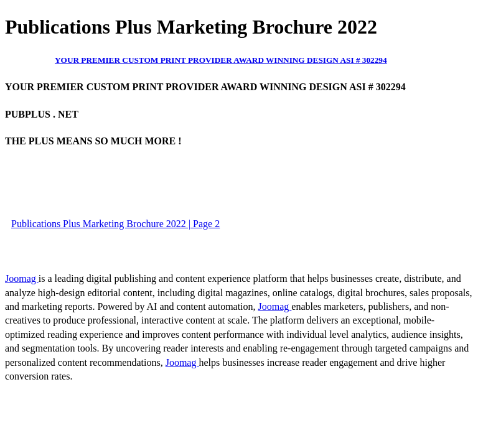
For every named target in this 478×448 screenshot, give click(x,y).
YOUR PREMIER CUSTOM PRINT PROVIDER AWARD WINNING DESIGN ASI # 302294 (221, 60)
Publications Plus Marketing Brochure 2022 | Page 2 (115, 224)
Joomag (22, 278)
